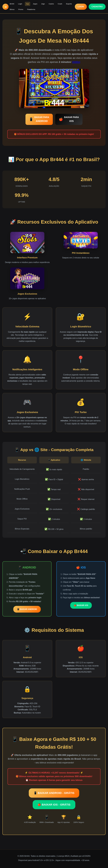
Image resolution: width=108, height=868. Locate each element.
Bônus (12, 9)
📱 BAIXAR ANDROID (27, 609)
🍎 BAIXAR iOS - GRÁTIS (54, 805)
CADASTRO (97, 7)
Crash (60, 4)
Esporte (69, 4)
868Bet (76, 62)
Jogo (43, 4)
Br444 (12, 4)
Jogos (35, 4)
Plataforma (31, 9)
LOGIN (81, 7)
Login (20, 4)
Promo (21, 9)
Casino (51, 4)
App (28, 4)
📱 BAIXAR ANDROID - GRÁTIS (54, 793)
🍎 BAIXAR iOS (81, 605)
